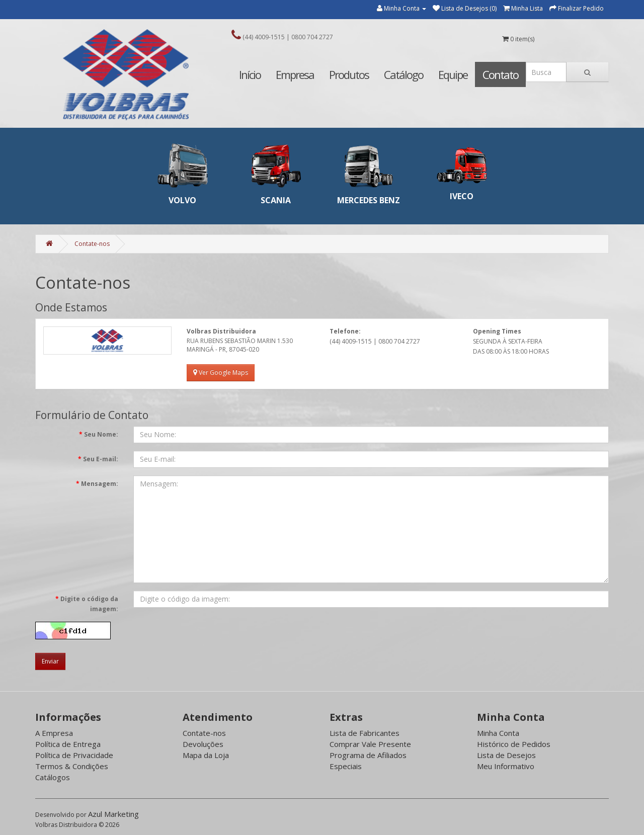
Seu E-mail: (101, 459)
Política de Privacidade (74, 755)
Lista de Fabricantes (365, 733)
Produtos (349, 74)
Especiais (346, 766)
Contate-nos (92, 244)
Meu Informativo (506, 766)
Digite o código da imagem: (89, 604)
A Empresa (54, 733)
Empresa (295, 74)
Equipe (453, 74)
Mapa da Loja (206, 755)
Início (250, 74)
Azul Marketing (113, 814)
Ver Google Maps (221, 372)
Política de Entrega (68, 744)
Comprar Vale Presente (370, 744)
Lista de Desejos (506, 755)
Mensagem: (100, 484)
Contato (500, 74)
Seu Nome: (101, 434)
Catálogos (53, 777)
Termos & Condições (72, 766)
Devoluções (203, 744)
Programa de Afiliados (368, 755)
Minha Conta (498, 733)
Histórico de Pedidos (514, 744)
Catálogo (404, 74)
